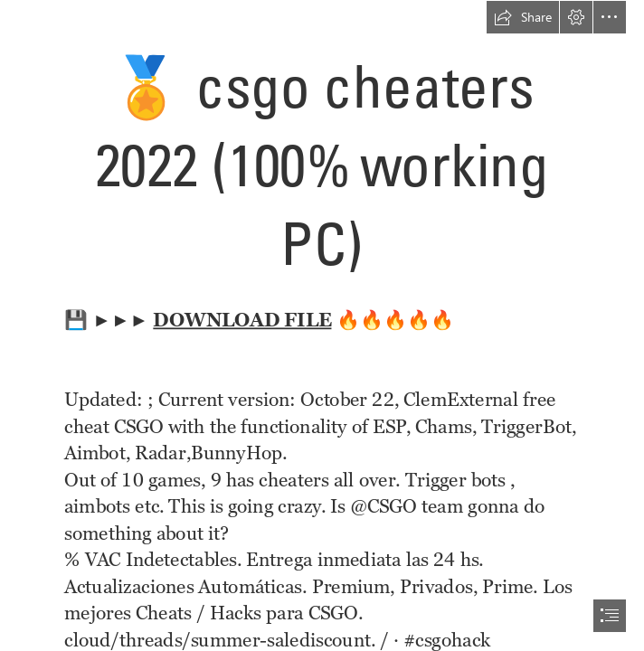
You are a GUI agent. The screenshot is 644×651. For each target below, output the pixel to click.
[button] (523, 17)
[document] (322, 325)
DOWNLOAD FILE (243, 319)
